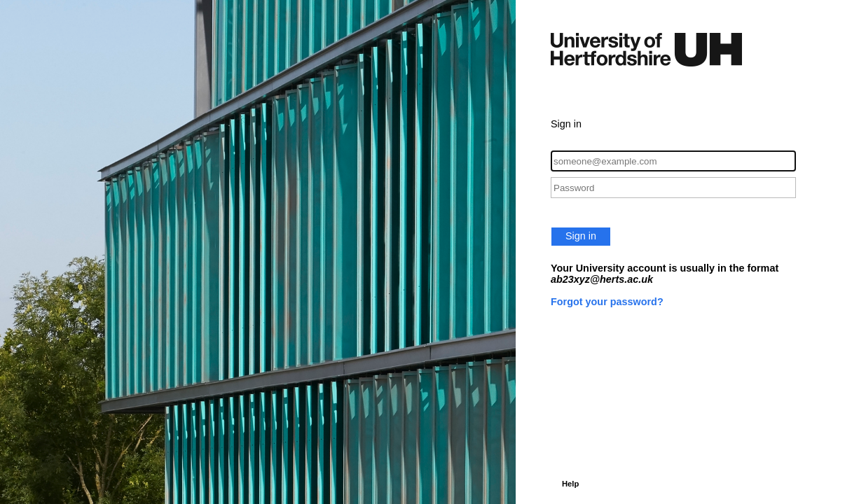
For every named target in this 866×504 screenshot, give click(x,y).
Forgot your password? (607, 302)
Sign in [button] (581, 236)
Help (570, 484)
